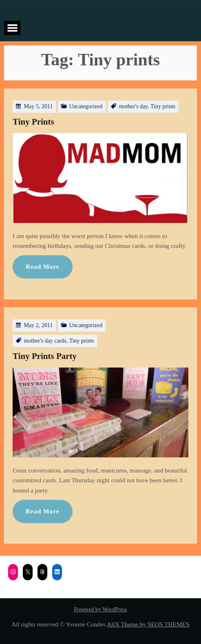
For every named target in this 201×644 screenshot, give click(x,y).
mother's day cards (45, 341)
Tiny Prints (33, 122)
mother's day (133, 106)
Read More (43, 266)
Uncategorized (86, 106)
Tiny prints (163, 106)
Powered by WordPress (100, 609)
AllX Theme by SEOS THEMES (148, 624)
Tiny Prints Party (45, 356)
